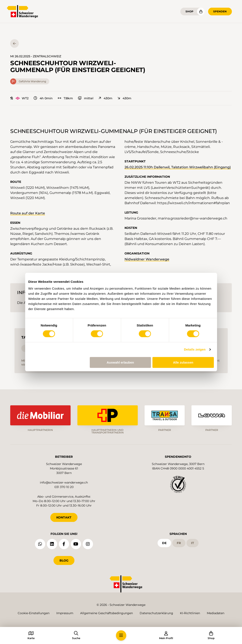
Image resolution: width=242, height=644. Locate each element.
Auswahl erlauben (120, 362)
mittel (86, 98)
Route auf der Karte (28, 213)
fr (179, 543)
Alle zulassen (183, 362)
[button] (121, 635)
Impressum (65, 613)
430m (105, 98)
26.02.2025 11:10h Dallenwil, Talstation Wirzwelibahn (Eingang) (178, 167)
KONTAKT (64, 517)
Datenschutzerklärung (156, 613)
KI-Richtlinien (190, 613)
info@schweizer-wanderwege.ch (64, 482)
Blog (64, 560)
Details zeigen (195, 349)
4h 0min (43, 98)
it (193, 543)
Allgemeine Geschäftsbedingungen (107, 613)
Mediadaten (216, 613)
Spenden (220, 11)
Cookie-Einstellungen (34, 613)
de (164, 543)
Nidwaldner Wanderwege (147, 259)
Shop (189, 11)
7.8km (65, 98)
